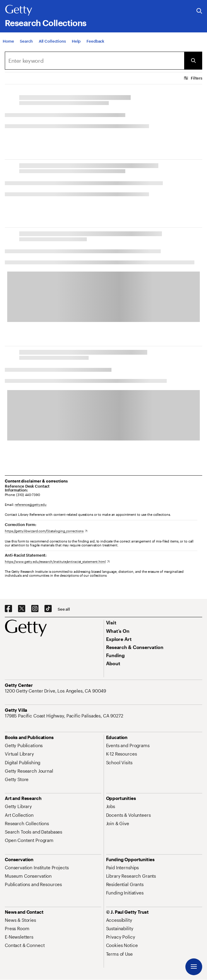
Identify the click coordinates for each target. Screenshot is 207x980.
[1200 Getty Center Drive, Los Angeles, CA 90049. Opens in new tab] (56, 691)
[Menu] (194, 967)
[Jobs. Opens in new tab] (111, 806)
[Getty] (19, 11)
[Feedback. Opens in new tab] (95, 41)
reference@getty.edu (31, 505)
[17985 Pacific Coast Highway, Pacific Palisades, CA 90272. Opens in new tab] (65, 716)
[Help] (76, 41)
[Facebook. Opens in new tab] (8, 609)
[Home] (8, 41)
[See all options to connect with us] (64, 609)
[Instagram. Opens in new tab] (35, 609)
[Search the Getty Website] (199, 11)
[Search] (26, 41)
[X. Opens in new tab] (22, 609)
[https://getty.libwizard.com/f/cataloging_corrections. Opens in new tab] (46, 531)
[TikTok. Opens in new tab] (48, 609)
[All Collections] (52, 41)
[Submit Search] (193, 61)
